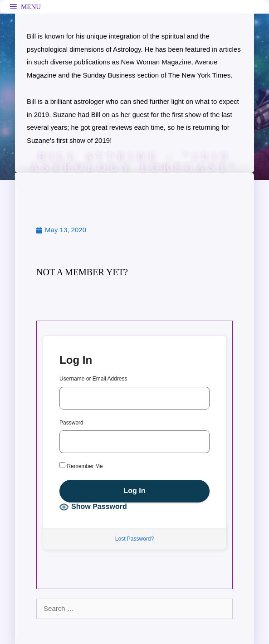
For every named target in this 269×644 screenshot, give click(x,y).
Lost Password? (134, 539)
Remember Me (81, 466)
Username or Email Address (93, 379)
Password (71, 423)
